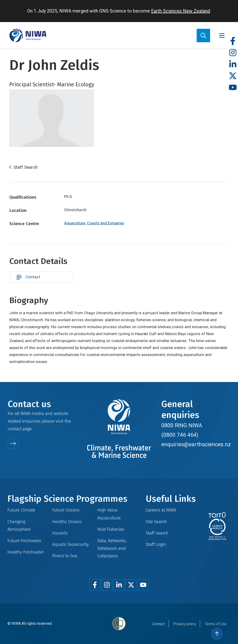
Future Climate (21, 510)
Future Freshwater (25, 541)
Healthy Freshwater (26, 552)
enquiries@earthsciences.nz (196, 444)
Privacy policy (185, 624)
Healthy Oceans (67, 522)
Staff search (157, 533)
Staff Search (26, 167)
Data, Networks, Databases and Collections (112, 548)
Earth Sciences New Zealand (180, 11)
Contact (33, 277)
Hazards (60, 533)
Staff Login (156, 544)
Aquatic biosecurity (71, 544)
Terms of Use (216, 624)
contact (15, 429)
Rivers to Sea (65, 556)
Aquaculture (75, 223)
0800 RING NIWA (182, 425)
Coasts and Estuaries (106, 223)
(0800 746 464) (180, 435)
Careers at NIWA (161, 510)
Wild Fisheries (111, 529)
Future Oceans (66, 510)
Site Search (156, 522)
